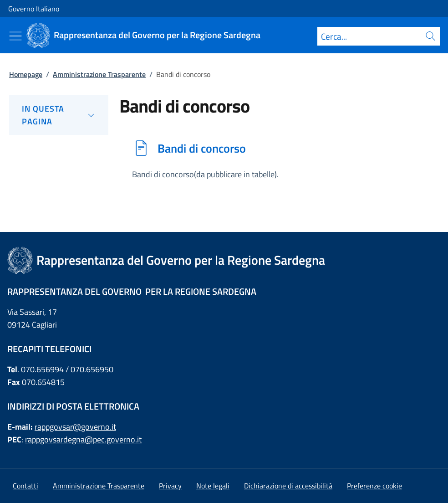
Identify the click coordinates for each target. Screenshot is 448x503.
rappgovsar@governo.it (75, 427)
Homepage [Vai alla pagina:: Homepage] (26, 74)
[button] (374, 486)
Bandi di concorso (202, 148)
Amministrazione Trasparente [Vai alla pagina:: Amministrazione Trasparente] (99, 74)
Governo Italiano (34, 9)
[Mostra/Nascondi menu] (15, 36)
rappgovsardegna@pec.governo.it (83, 439)
